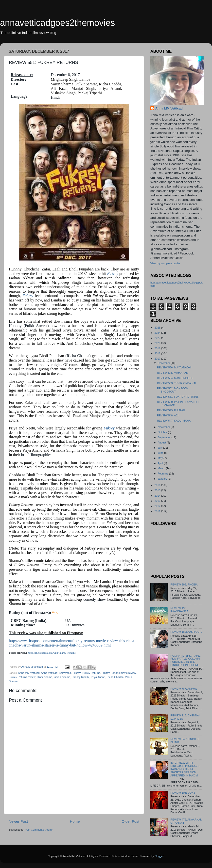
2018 (158, 353)
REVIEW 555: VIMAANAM (173, 373)
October (163, 432)
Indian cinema (62, 677)
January (163, 479)
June (161, 453)
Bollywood (65, 673)
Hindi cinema (44, 677)
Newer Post (18, 821)
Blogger (159, 856)
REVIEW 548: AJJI (168, 415)
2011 (158, 511)
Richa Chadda (115, 677)
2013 (158, 501)
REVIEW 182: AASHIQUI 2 (186, 632)
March (162, 468)
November (164, 427)
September (165, 437)
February (163, 473)
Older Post (131, 821)
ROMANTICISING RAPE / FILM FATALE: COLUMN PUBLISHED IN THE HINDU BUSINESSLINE (186, 660)
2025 (158, 328)
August (162, 442)
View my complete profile (165, 263)
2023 (158, 338)
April (161, 463)
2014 (158, 496)
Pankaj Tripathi (80, 677)
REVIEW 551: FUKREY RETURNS (178, 397)
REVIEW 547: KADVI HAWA (174, 421)
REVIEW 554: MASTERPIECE (175, 378)
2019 (158, 348)
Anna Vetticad (49, 673)
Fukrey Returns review (22, 677)
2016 (158, 485)
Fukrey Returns (91, 673)
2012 (158, 506)
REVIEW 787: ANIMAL (184, 689)
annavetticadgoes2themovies (57, 23)
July (160, 448)
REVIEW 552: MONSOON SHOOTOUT (173, 390)
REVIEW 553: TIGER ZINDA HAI (177, 383)
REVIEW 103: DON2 (183, 793)
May (161, 458)
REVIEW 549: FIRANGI (171, 410)
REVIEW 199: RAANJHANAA (179, 610)
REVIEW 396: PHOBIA (184, 584)
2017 (158, 359)
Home (75, 821)
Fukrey (113, 274)
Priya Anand (98, 677)
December (164, 363)
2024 (158, 333)
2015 (158, 490)
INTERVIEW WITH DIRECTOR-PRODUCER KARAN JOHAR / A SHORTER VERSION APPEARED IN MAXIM (185, 769)
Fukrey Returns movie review (119, 673)
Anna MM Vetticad (29, 673)
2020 (158, 343)
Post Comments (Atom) (39, 830)
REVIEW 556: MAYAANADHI (174, 367)
